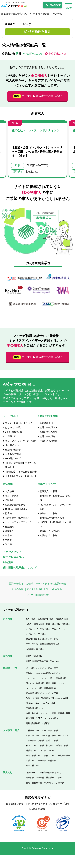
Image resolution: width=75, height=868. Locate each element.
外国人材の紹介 (33, 766)
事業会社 (10, 531)
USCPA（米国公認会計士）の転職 (56, 524)
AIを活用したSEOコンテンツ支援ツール (44, 718)
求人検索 (10, 491)
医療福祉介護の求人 (35, 649)
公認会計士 (11, 500)
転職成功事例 (46, 423)
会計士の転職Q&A (49, 427)
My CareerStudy (33, 703)
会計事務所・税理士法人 (17, 518)
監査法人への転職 (49, 491)
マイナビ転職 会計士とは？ (19, 423)
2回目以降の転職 (13, 432)
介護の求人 (31, 761)
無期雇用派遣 (64, 756)
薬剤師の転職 (62, 745)
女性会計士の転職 (49, 535)
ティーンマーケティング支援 (39, 678)
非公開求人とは (57, 54)
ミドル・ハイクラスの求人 (38, 629)
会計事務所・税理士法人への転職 (55, 498)
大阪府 (8, 540)
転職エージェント (60, 735)
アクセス (21, 804)
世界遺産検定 (50, 688)
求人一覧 (57, 14)
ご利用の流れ (12, 436)
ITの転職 (28, 584)
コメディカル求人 (48, 750)
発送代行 (30, 778)
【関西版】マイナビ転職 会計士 (21, 472)
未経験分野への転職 (50, 531)
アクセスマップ (12, 552)
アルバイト (57, 629)
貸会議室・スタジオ (55, 778)
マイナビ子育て (53, 693)
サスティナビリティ (37, 804)
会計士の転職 (52, 740)
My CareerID (48, 703)
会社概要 (10, 804)
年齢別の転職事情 (49, 441)
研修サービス (32, 773)
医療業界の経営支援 (47, 761)
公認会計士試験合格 (15, 505)
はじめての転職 (13, 427)
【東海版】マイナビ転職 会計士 (21, 476)
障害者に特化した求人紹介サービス (42, 639)
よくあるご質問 (13, 454)
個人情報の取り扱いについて (20, 567)
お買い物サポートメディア (38, 713)
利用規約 (8, 562)
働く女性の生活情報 (35, 683)
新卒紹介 (46, 735)
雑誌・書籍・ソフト (55, 683)
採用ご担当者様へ (13, 557)
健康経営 (40, 778)
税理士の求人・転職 (35, 745)
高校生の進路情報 (34, 656)
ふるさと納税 (61, 698)
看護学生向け (62, 619)
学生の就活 (31, 619)
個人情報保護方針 (38, 809)
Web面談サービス (14, 458)
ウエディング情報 (34, 688)
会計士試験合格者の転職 (52, 518)
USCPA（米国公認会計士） (19, 509)
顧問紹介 (50, 745)
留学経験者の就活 (46, 619)
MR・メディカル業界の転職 (51, 584)
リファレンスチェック (54, 783)
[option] (37, 149)
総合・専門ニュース (57, 668)
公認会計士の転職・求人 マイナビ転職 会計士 (27, 14)
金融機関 (10, 527)
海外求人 (66, 624)
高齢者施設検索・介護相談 (38, 723)
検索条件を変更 (39, 31)
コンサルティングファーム (18, 522)
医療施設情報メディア (36, 708)
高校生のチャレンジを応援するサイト (43, 673)
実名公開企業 (12, 496)
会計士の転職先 (47, 436)
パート (67, 629)
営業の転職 (15, 584)
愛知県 (8, 544)
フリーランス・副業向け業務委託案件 (43, 644)
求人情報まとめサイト (36, 668)
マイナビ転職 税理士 (37, 595)
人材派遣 (30, 730)
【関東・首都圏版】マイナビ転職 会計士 (21, 465)
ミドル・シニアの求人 (36, 634)
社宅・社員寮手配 (34, 783)
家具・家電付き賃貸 (61, 713)
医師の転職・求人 (34, 756)
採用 (52, 804)
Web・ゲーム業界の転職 (47, 730)
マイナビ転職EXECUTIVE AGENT (45, 589)
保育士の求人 (50, 756)
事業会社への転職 (49, 513)
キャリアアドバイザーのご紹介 (21, 441)
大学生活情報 (60, 678)
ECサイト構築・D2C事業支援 (39, 698)
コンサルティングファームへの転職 (55, 507)
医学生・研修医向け (35, 624)
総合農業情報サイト (35, 693)
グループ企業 (62, 804)
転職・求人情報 (53, 624)
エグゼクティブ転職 (35, 740)
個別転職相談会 (13, 450)
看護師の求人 (32, 750)
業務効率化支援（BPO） (51, 773)
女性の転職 (17, 589)
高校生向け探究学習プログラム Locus (43, 661)
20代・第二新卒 (33, 735)
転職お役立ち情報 (49, 432)
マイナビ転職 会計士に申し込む (37, 96)
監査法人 (10, 513)
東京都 (8, 535)
